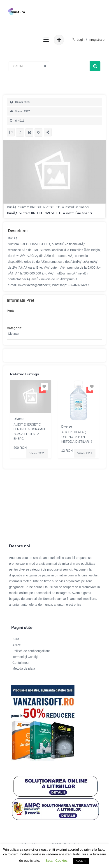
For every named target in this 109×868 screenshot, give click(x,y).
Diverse (13, 334)
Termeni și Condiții (25, 657)
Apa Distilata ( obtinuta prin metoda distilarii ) (77, 437)
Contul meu (21, 663)
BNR (16, 639)
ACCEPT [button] (81, 861)
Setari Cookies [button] (57, 860)
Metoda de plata (24, 669)
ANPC (17, 645)
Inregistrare (96, 40)
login (81, 40)
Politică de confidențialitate (31, 651)
